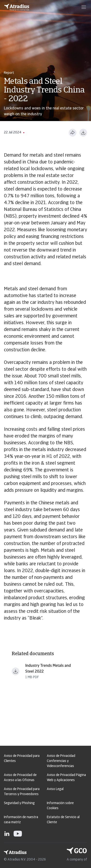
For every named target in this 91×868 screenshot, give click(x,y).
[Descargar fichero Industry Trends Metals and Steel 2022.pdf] (16, 671)
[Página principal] (17, 7)
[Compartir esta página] (73, 133)
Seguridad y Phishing (19, 803)
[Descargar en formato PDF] (83, 133)
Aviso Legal (55, 789)
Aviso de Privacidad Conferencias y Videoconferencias (61, 761)
